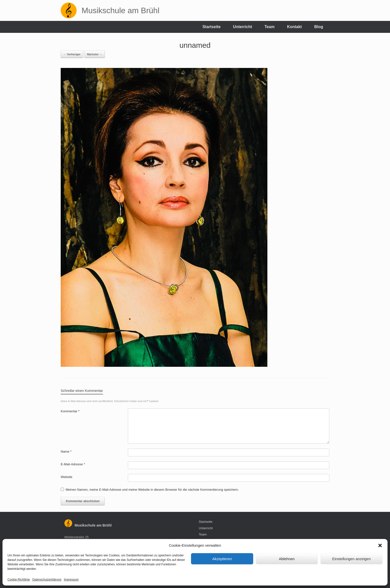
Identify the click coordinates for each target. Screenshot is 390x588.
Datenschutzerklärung (47, 580)
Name (66, 452)
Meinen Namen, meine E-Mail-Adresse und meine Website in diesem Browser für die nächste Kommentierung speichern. (152, 490)
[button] (380, 545)
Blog (319, 27)
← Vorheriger (72, 54)
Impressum (71, 580)
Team (269, 27)
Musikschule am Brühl (93, 525)
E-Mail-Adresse (73, 464)
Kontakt (294, 27)
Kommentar (70, 411)
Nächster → (95, 54)
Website (67, 477)
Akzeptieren (222, 559)
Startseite (212, 27)
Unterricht (243, 27)
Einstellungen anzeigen (351, 559)
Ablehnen (287, 559)
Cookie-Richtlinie (19, 580)
